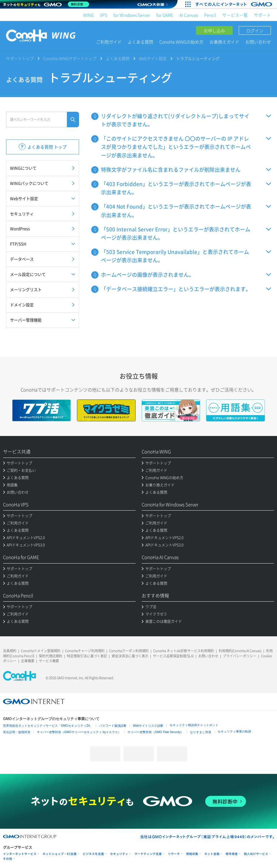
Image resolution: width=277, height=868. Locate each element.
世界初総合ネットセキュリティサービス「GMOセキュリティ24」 (48, 726)
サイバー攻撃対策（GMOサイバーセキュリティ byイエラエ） (79, 732)
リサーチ (174, 854)
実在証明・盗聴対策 (17, 732)
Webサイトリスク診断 (148, 726)
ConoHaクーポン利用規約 (129, 651)
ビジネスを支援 (93, 854)
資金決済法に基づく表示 (130, 656)
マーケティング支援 (148, 854)
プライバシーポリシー (240, 656)
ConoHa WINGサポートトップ (70, 58)
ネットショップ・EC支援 (60, 854)
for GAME (165, 15)
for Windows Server (132, 15)
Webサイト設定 (153, 58)
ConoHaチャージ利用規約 (85, 651)
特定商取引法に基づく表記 (87, 656)
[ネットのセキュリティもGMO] (47, 4)
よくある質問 (140, 42)
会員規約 (10, 651)
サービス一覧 (235, 15)
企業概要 (28, 661)
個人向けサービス (256, 854)
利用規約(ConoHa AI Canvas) (240, 651)
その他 (8, 859)
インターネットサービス (20, 854)
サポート (262, 15)
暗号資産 (232, 854)
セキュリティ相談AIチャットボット (194, 725)
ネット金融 (212, 854)
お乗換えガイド (224, 42)
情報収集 (192, 854)
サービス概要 (49, 661)
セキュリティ (119, 854)
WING (88, 15)
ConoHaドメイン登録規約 (41, 651)
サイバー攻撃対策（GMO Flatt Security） (156, 732)
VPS (104, 15)
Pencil (210, 15)
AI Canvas (189, 15)
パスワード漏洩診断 (113, 726)
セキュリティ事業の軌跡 (234, 731)
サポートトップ (20, 58)
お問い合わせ (258, 42)
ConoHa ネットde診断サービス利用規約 (184, 651)
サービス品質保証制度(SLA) (173, 656)
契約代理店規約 (51, 656)
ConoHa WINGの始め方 (181, 42)
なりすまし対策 (201, 732)
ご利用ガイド (109, 42)
